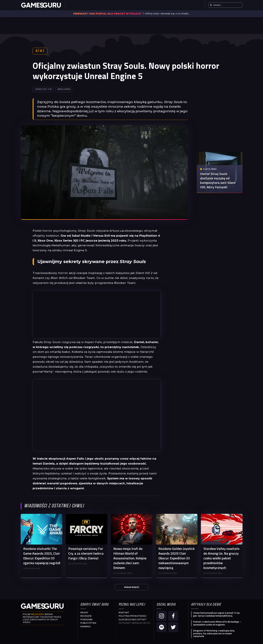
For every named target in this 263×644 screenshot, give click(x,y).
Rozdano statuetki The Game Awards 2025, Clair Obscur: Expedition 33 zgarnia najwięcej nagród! (42, 556)
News (40, 51)
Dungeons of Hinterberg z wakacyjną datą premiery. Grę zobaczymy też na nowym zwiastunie (214, 634)
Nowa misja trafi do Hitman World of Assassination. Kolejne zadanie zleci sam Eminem (130, 558)
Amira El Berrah (64, 90)
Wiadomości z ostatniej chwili (54, 506)
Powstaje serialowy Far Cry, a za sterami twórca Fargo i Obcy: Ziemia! (86, 553)
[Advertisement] (97, 315)
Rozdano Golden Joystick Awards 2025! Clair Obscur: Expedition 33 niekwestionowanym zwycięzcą (177, 558)
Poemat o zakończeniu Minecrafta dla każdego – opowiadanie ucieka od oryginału (217, 623)
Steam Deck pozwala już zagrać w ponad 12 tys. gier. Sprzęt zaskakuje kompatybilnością (217, 614)
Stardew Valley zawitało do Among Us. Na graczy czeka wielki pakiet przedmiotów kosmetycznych (221, 558)
